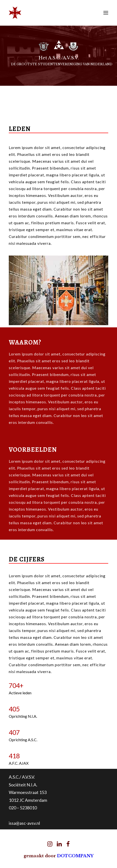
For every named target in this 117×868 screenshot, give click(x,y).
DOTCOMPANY (75, 856)
